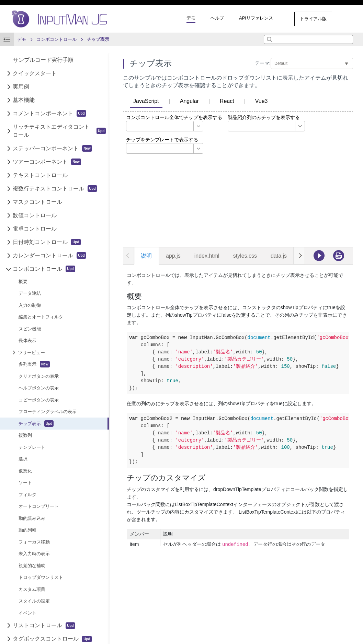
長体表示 (27, 341)
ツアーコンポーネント (47, 162)
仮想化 (25, 471)
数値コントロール (35, 215)
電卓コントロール (35, 229)
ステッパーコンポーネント (52, 148)
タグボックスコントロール (52, 639)
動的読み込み (32, 518)
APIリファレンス (256, 18)
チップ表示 (36, 424)
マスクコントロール (37, 202)
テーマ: (263, 63)
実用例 (21, 87)
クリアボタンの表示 (39, 376)
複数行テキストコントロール (55, 189)
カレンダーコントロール (49, 255)
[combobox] (308, 39)
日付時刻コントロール (47, 242)
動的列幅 (27, 530)
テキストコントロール (40, 175)
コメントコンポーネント (49, 113)
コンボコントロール (44, 269)
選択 (23, 459)
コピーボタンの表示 (39, 400)
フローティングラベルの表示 (48, 412)
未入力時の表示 (34, 554)
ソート (25, 483)
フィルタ (27, 495)
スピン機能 (30, 329)
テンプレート (32, 447)
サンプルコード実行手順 (43, 60)
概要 (23, 282)
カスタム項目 (32, 589)
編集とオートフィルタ (41, 317)
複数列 (25, 435)
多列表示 (34, 364)
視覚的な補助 (32, 566)
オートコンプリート (39, 506)
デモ (191, 18)
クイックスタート (35, 73)
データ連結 (30, 293)
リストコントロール (44, 626)
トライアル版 (313, 19)
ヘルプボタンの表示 (39, 388)
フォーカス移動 (34, 542)
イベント (27, 613)
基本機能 (24, 100)
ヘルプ (217, 18)
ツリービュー (32, 353)
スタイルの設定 (34, 601)
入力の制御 (30, 305)
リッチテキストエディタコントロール (59, 131)
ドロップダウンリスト (41, 577)
